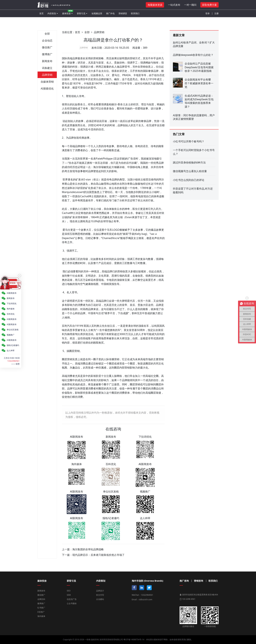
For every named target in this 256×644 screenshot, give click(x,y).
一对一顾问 (190, 5)
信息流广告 (72, 599)
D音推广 (41, 612)
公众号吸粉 (72, 603)
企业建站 (100, 599)
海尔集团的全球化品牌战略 (88, 549)
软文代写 (100, 595)
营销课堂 (123, 13)
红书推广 (41, 608)
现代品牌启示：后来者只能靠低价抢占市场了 (98, 555)
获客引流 (81, 13)
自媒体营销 (47, 82)
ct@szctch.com (145, 600)
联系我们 (135, 13)
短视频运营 (97, 13)
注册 (216, 13)
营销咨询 (199, 581)
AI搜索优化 (47, 89)
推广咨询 (184, 581)
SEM (69, 595)
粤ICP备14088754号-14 (134, 640)
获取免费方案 (209, 5)
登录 (208, 13)
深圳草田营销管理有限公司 (111, 640)
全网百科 (41, 599)
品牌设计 (100, 591)
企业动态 (47, 40)
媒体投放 (68, 12)
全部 (47, 34)
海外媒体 (41, 616)
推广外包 (110, 13)
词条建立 (47, 68)
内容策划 (52, 13)
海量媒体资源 (155, 5)
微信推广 (47, 47)
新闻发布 (47, 61)
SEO (69, 591)
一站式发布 (174, 5)
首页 (41, 13)
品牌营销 (47, 75)
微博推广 (47, 54)
